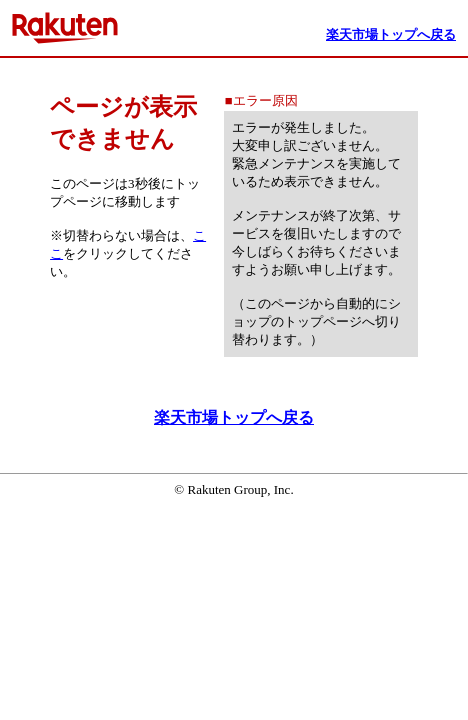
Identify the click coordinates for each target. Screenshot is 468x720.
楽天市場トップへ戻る (234, 417)
